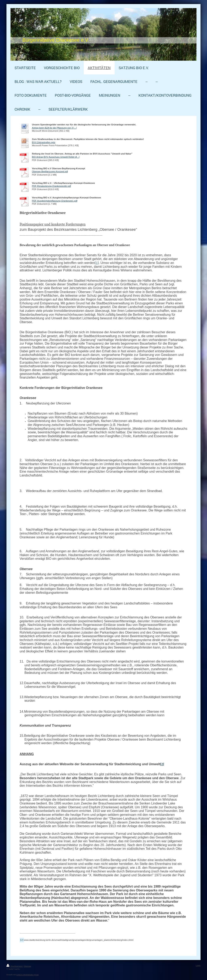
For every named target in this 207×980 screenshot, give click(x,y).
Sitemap (27, 966)
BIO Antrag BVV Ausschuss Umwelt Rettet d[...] (56, 157)
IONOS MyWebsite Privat (27, 975)
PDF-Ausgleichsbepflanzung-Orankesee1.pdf (55, 201)
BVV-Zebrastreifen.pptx (44, 142)
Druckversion (15, 966)
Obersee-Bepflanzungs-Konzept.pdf (50, 171)
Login (198, 965)
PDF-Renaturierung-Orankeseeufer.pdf (51, 186)
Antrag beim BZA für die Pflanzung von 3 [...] (54, 128)
